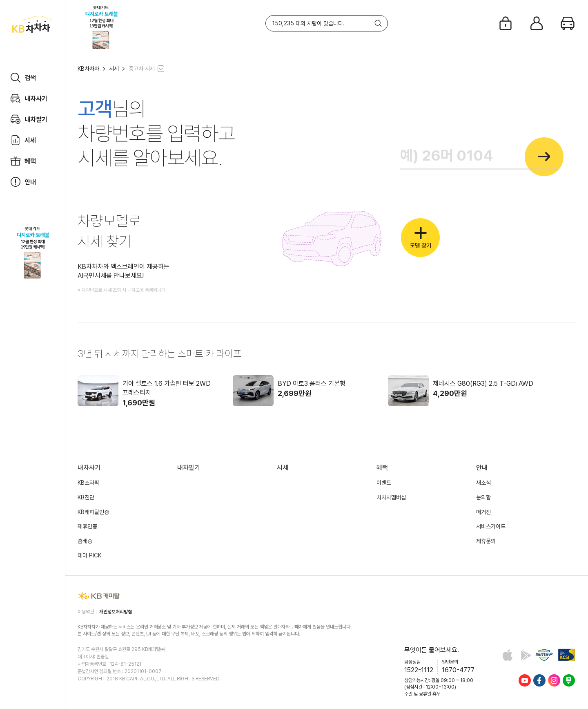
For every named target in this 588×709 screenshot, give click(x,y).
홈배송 (85, 541)
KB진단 (86, 497)
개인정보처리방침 (116, 612)
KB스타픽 (88, 483)
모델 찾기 (420, 238)
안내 (482, 468)
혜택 (382, 468)
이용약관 (86, 612)
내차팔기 (189, 468)
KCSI (567, 655)
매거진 (483, 512)
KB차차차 (88, 69)
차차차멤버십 (391, 497)
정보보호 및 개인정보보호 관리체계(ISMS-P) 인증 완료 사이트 (544, 655)
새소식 (483, 483)
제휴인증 (87, 526)
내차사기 (89, 468)
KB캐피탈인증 (93, 512)
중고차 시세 (142, 69)
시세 (114, 69)
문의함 (483, 497)
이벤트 (384, 483)
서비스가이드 (491, 526)
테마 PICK (89, 555)
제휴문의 (486, 541)
